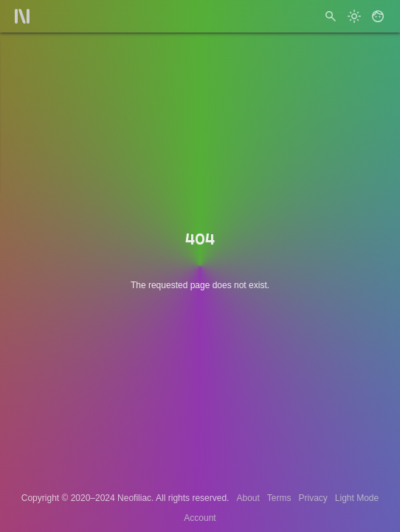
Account (200, 518)
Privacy (313, 498)
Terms (279, 498)
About (248, 498)
